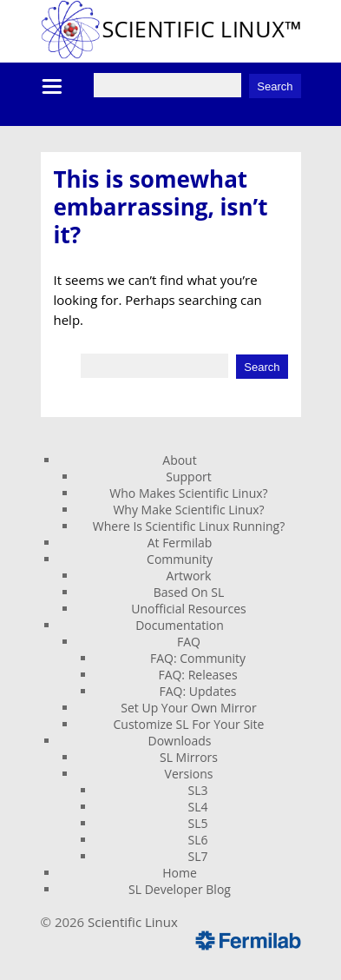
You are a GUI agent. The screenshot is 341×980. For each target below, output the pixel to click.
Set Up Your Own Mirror (188, 708)
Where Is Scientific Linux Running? (189, 526)
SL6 (198, 840)
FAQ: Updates (198, 691)
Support (189, 477)
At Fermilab (180, 543)
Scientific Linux (133, 922)
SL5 (198, 823)
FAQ (189, 642)
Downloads (180, 741)
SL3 (198, 790)
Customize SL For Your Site (189, 724)
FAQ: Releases (197, 675)
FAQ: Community (198, 658)
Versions (189, 774)
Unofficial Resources (189, 609)
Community (180, 559)
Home (180, 873)
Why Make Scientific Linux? (188, 510)
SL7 (198, 856)
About (179, 460)
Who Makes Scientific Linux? (188, 493)
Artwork (189, 576)
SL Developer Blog (180, 889)
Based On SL (189, 592)
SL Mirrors (189, 757)
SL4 (198, 807)
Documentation (180, 625)
